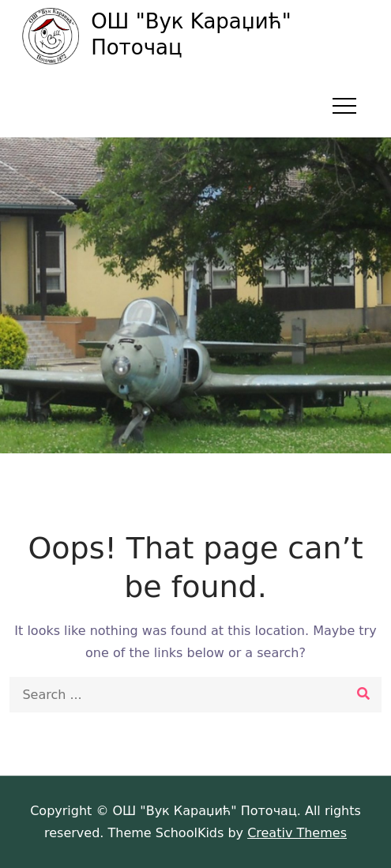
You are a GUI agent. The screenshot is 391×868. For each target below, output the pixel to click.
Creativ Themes (297, 833)
